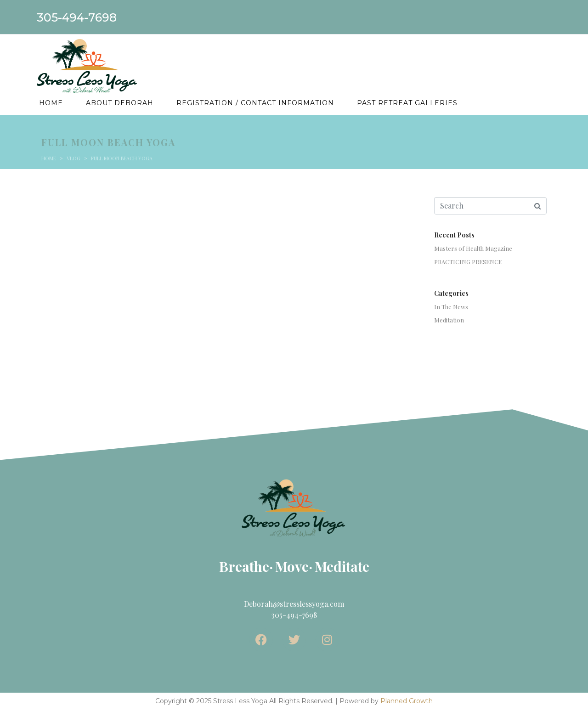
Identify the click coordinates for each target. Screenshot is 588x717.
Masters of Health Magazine (473, 248)
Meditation (449, 320)
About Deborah (120, 103)
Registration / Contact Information (255, 103)
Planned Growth (407, 701)
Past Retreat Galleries (407, 103)
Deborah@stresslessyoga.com (294, 604)
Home (51, 103)
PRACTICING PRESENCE (468, 262)
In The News (451, 307)
